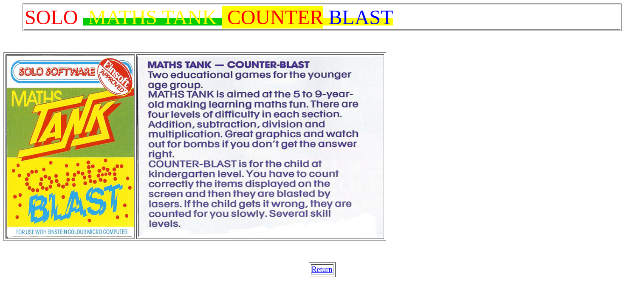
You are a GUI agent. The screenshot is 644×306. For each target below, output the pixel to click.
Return (322, 269)
